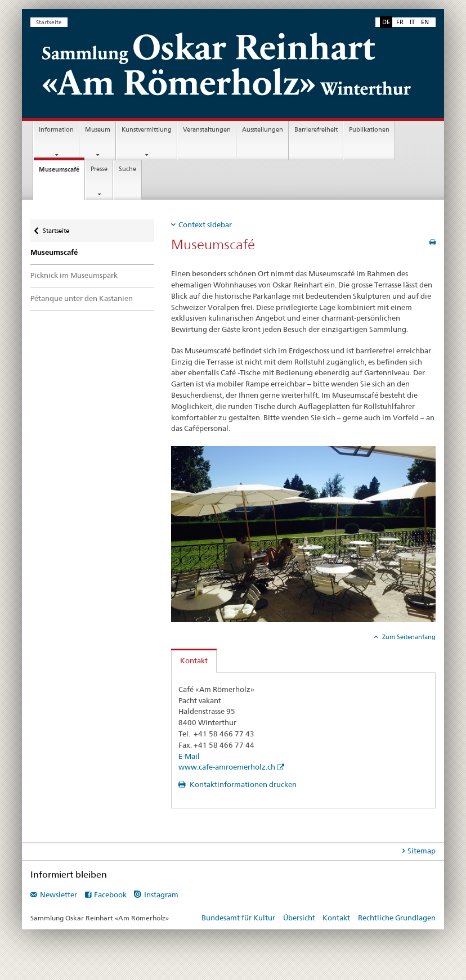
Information (56, 130)
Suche (127, 169)
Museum (98, 130)
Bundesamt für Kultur (238, 918)
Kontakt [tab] (194, 660)
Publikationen (369, 130)
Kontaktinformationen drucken (242, 784)
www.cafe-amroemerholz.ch (227, 767)
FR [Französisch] (400, 22)
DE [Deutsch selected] (386, 22)
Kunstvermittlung (147, 130)
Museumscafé (62, 172)
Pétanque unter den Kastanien (82, 298)
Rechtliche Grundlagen (397, 918)
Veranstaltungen (207, 130)
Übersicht (299, 918)
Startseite (49, 22)
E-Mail (189, 756)
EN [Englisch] (425, 22)
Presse (99, 169)
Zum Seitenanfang (408, 637)
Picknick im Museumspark (74, 275)
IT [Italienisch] (412, 22)
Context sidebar (205, 224)
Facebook (110, 894)
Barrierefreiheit (316, 130)
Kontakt (336, 918)
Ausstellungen (263, 130)
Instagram (161, 894)
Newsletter (59, 894)
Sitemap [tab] (422, 851)
